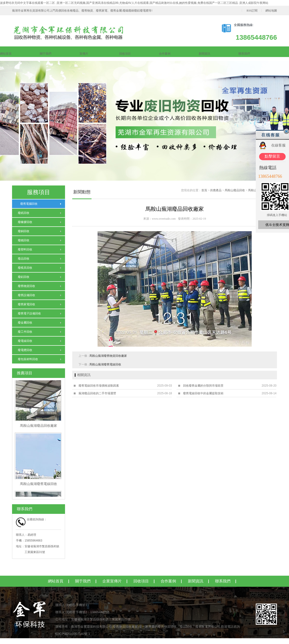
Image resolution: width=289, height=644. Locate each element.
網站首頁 (6, 54)
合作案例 (165, 54)
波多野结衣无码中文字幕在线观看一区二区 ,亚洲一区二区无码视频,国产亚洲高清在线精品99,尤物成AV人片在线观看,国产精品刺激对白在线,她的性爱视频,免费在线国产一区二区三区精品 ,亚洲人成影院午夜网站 (134, 3)
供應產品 (216, 190)
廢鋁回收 (24, 277)
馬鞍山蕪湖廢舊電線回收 (105, 364)
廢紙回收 (24, 213)
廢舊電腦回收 (28, 204)
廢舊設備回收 (26, 295)
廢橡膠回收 (25, 222)
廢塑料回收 (25, 249)
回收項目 (125, 54)
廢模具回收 (25, 268)
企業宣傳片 (112, 581)
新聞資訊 (204, 54)
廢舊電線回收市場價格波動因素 (99, 386)
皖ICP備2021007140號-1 (73, 634)
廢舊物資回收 (26, 286)
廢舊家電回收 (26, 304)
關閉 (286, 131)
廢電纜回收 (25, 350)
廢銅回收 (24, 231)
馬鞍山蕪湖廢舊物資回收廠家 (108, 356)
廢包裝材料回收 (28, 359)
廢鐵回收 (24, 240)
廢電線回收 (25, 341)
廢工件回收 (25, 332)
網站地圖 (271, 11)
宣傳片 (84, 54)
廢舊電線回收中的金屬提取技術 (203, 393)
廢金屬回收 (25, 323)
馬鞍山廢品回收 (235, 190)
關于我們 (46, 54)
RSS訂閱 (252, 11)
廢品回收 (24, 259)
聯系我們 (244, 54)
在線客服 (278, 145)
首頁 (204, 190)
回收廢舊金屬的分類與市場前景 (203, 386)
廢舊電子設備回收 (29, 313)
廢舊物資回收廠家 (125, 627)
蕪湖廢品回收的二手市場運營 (97, 393)
